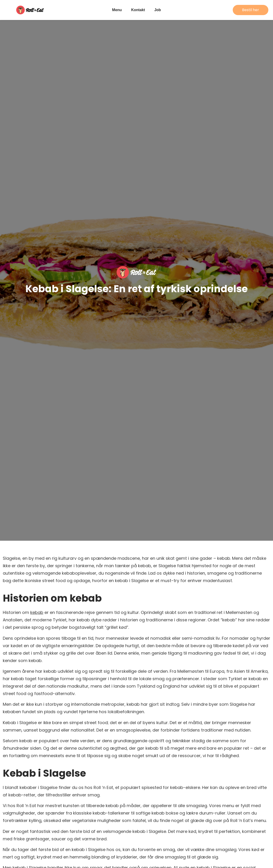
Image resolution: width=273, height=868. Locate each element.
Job (158, 10)
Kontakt (138, 10)
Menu (117, 10)
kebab (37, 612)
